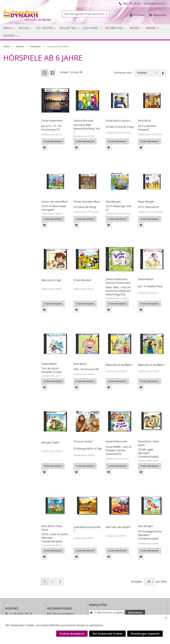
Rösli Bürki (144, 121)
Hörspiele (36, 46)
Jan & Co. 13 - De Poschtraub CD (51, 128)
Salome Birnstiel (83, 121)
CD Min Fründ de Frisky (120, 127)
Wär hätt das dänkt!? (118, 527)
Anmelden (139, 15)
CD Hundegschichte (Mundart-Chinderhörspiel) (150, 535)
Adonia (20, 46)
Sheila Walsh (146, 279)
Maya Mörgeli (146, 202)
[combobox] (86, 14)
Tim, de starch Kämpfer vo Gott (52, 370)
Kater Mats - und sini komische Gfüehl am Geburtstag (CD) (118, 291)
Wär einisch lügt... (52, 280)
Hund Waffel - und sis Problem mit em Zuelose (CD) (119, 450)
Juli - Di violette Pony (150, 286)
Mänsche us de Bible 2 (119, 365)
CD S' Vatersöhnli (148, 207)
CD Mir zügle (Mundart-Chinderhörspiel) (148, 453)
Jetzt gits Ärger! (51, 442)
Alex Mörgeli (113, 202)
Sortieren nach (123, 73)
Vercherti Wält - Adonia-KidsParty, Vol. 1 (87, 129)
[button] (44, 147)
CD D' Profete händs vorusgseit (54, 208)
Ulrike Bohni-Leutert (118, 121)
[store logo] (28, 16)
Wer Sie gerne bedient (60, 614)
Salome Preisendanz (118, 283)
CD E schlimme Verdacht (147, 128)
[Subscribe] (134, 612)
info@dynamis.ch (155, 4)
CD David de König (85, 207)
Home (7, 46)
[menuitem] (8, 28)
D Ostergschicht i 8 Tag (87, 449)
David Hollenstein (52, 121)
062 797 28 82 (132, 4)
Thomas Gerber (83, 441)
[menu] (85, 32)
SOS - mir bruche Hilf (86, 369)
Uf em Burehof (82, 280)
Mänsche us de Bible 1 (151, 365)
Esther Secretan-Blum (55, 202)
